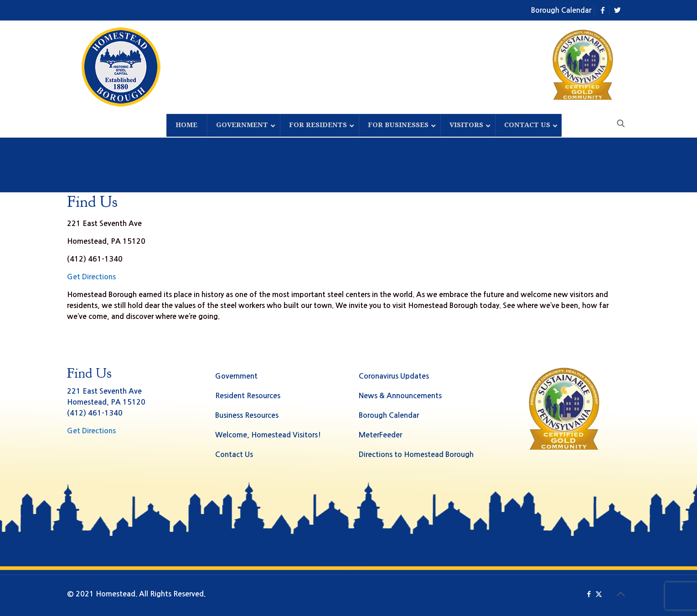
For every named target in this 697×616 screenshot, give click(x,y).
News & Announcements (400, 396)
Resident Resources (248, 396)
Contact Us (234, 454)
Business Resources (247, 415)
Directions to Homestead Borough (416, 454)
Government (236, 376)
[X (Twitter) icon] (599, 594)
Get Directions (91, 277)
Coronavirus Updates (394, 376)
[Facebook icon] (589, 594)
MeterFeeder (380, 435)
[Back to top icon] (621, 594)
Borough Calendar (561, 10)
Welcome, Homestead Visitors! (268, 435)
